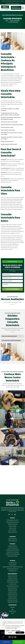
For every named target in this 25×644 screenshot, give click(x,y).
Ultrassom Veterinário (12, 532)
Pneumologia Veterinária (12, 600)
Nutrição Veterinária (12, 592)
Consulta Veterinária (13, 563)
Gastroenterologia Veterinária (12, 586)
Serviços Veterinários (15, 21)
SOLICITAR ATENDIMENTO (12, 289)
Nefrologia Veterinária (12, 588)
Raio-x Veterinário (12, 530)
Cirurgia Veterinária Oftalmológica (13, 554)
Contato (13, 613)
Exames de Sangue (12, 526)
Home (7, 21)
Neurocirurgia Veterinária (12, 556)
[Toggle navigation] (23, 8)
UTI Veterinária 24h (12, 571)
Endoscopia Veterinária (12, 524)
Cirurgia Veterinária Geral (13, 548)
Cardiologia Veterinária (12, 578)
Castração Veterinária (12, 546)
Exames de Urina (13, 528)
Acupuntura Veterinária (12, 576)
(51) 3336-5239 (16, 8)
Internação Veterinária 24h (13, 569)
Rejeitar (10, 633)
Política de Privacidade (16, 630)
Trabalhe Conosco (12, 611)
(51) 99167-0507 (13, 262)
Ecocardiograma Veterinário (13, 520)
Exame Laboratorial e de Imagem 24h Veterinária (13, 567)
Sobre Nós (12, 607)
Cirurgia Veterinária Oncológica (13, 552)
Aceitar (20, 633)
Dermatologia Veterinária (13, 580)
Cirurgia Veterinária (13, 565)
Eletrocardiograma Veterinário (13, 522)
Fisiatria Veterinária (13, 584)
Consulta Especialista (12, 539)
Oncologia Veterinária (13, 596)
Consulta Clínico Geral (13, 541)
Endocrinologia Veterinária (12, 582)
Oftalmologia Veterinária (13, 602)
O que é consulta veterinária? (9, 336)
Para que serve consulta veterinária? (11, 340)
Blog (12, 609)
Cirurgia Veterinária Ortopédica (13, 550)
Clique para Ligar (6, 642)
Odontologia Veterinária (13, 594)
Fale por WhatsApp (19, 642)
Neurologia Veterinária (12, 590)
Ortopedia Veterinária (13, 598)
